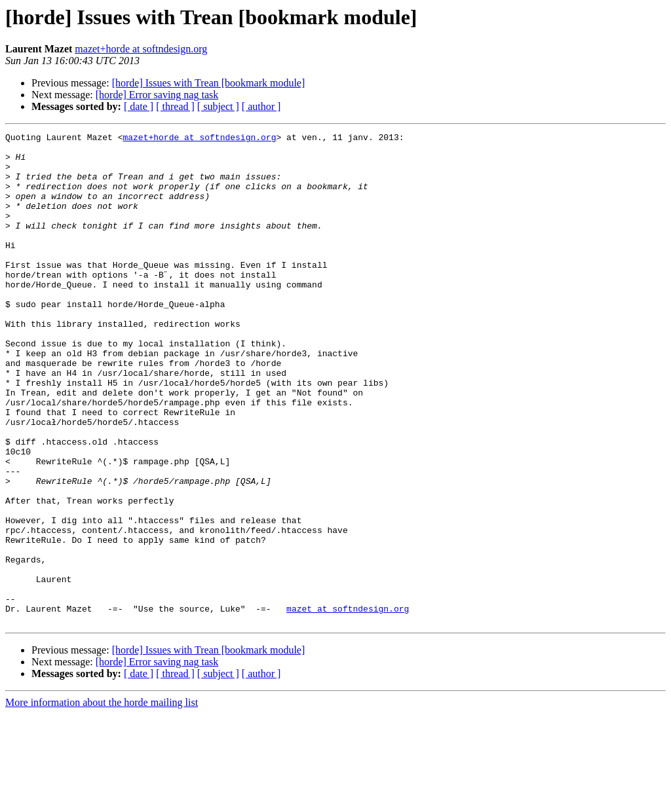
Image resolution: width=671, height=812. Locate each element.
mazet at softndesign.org (348, 705)
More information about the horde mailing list (102, 801)
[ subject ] (218, 106)
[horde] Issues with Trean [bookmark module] (209, 83)
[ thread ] (175, 106)
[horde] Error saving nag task (157, 95)
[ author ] (261, 106)
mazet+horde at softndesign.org (141, 49)
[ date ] (139, 106)
